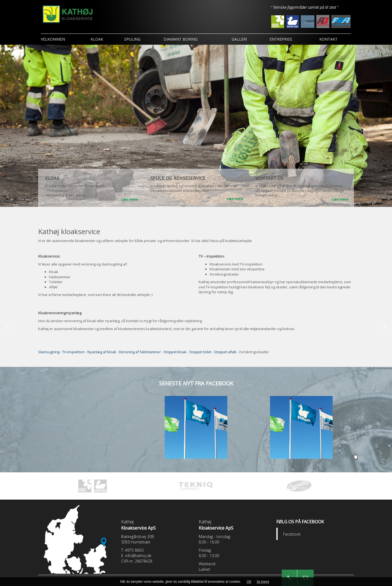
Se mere (263, 582)
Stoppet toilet (201, 352)
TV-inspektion (73, 352)
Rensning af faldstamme (139, 352)
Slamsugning (49, 352)
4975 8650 (134, 550)
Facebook (292, 534)
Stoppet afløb (225, 352)
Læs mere (130, 199)
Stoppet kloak (175, 352)
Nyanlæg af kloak (102, 352)
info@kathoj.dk (138, 556)
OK (249, 582)
